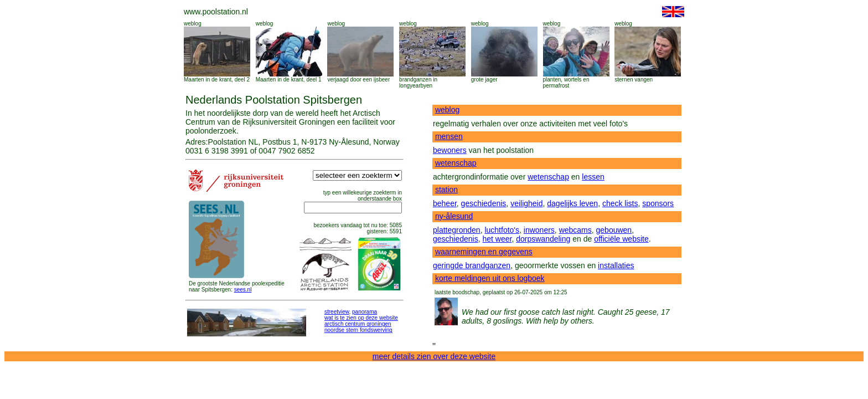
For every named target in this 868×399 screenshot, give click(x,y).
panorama (365, 312)
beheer (445, 203)
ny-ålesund (454, 216)
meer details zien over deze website (434, 356)
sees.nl (243, 290)
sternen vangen (634, 80)
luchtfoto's (502, 230)
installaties (616, 265)
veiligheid (526, 203)
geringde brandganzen (472, 265)
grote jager (484, 80)
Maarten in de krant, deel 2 (217, 80)
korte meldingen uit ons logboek (490, 278)
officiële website (621, 239)
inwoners (539, 230)
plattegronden (457, 230)
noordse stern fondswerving (358, 330)
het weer (497, 239)
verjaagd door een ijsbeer (358, 80)
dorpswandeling (543, 239)
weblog (193, 24)
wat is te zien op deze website (361, 318)
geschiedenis (484, 203)
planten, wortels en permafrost (566, 83)
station (446, 190)
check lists (620, 203)
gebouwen (614, 230)
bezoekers (326, 225)
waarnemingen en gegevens (484, 252)
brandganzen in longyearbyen (418, 83)
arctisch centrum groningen (358, 324)
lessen (593, 177)
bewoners (450, 150)
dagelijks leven (572, 203)
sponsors (658, 203)
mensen (449, 136)
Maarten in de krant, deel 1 (289, 80)
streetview (337, 312)
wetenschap (456, 163)
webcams (575, 230)
